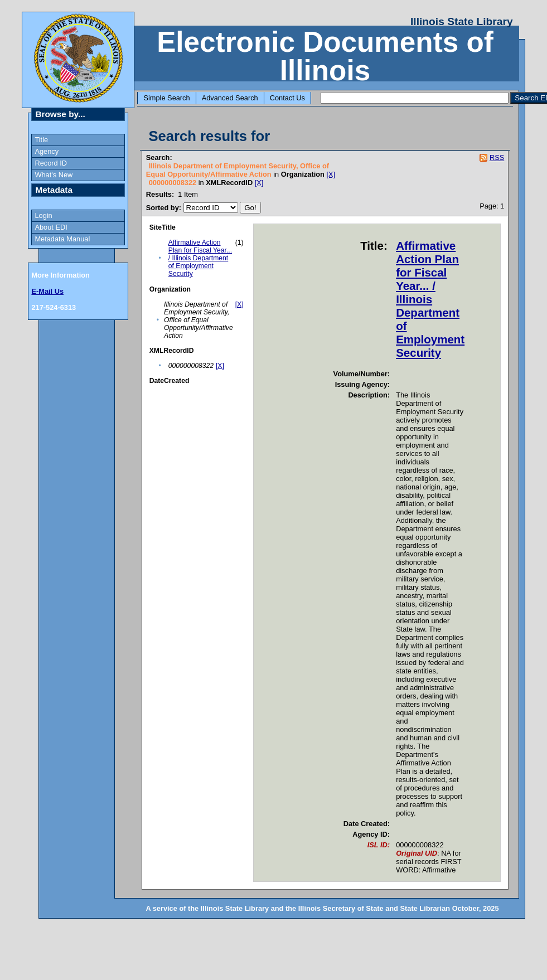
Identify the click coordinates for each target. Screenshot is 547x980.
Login (43, 215)
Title (41, 140)
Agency (47, 151)
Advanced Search (230, 98)
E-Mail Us (47, 291)
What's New (54, 175)
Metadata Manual (62, 239)
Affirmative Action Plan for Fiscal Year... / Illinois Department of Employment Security (200, 258)
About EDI (51, 227)
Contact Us (287, 98)
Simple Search (166, 98)
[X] (331, 174)
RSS (497, 157)
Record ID (51, 163)
